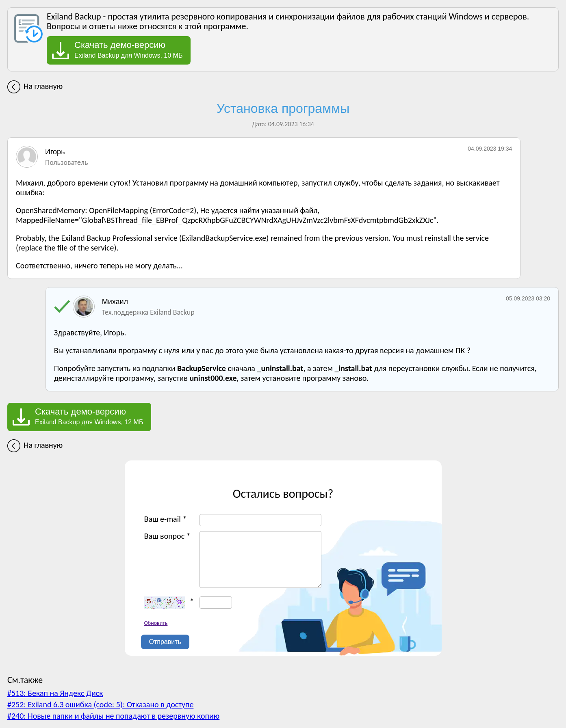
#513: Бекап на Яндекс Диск (55, 693)
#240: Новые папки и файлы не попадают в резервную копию (113, 716)
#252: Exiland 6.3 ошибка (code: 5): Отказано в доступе (100, 704)
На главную (43, 86)
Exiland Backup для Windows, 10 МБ (128, 50)
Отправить (165, 642)
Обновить (156, 623)
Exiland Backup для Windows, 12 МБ (89, 416)
